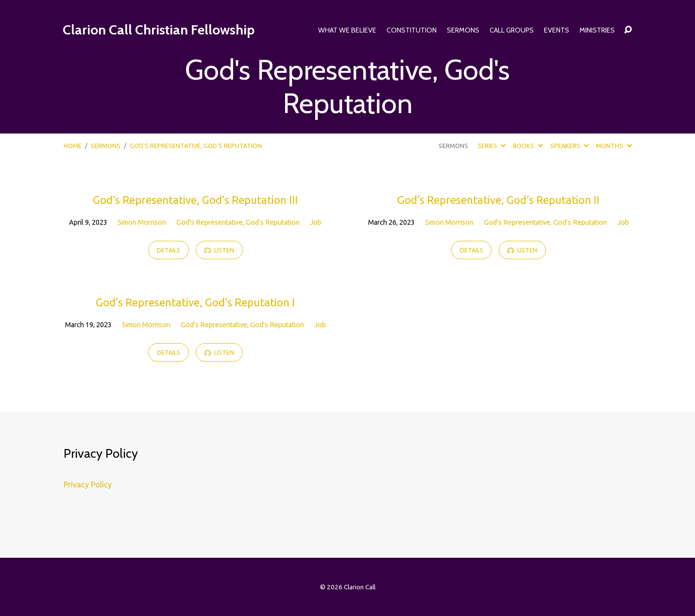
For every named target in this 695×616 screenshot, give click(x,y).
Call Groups (512, 30)
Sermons (463, 30)
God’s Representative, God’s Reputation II (498, 200)
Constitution (412, 30)
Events (557, 30)
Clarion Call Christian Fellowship (159, 30)
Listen (219, 250)
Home (73, 146)
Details (169, 250)
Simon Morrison (142, 222)
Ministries (597, 30)
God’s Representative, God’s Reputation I (195, 302)
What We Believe (347, 30)
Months (614, 146)
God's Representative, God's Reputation (238, 222)
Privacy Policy (88, 484)
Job (316, 222)
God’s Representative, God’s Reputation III (195, 200)
